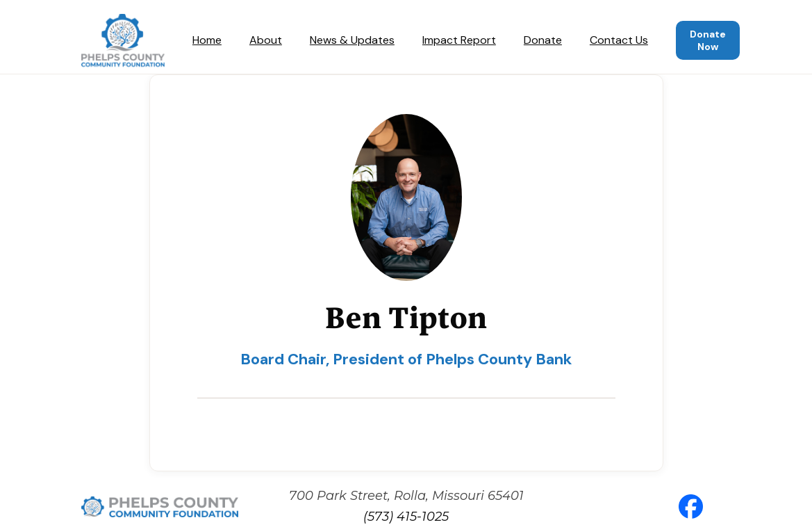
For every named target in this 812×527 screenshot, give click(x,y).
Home (207, 40)
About (266, 40)
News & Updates (352, 40)
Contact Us (619, 40)
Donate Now (708, 40)
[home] (123, 40)
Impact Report (459, 40)
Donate (543, 40)
